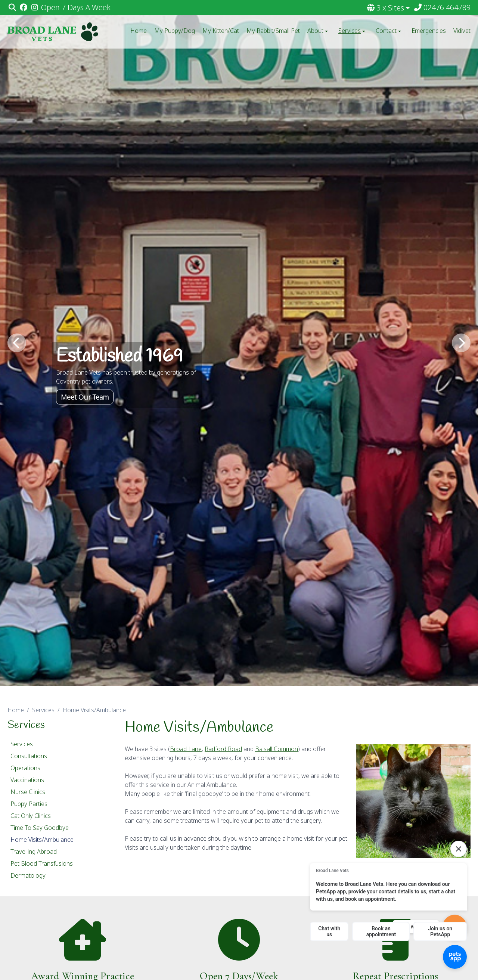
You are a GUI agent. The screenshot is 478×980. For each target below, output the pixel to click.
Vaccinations (27, 780)
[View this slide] (239, 343)
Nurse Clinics (28, 792)
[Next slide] (461, 343)
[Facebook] (23, 7)
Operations (25, 768)
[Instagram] (35, 7)
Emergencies (429, 31)
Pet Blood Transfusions (42, 863)
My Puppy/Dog (175, 31)
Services (43, 710)
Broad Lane (186, 749)
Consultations (29, 756)
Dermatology (28, 875)
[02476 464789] (442, 7)
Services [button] (353, 31)
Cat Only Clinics (31, 816)
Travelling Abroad (34, 852)
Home (139, 31)
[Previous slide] (17, 343)
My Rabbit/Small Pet (273, 31)
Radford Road (223, 749)
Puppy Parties (29, 804)
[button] (389, 8)
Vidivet (462, 31)
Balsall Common (277, 749)
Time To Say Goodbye (40, 828)
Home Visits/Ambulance (42, 840)
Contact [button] (389, 31)
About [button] (318, 31)
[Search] (12, 7)
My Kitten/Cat (221, 31)
